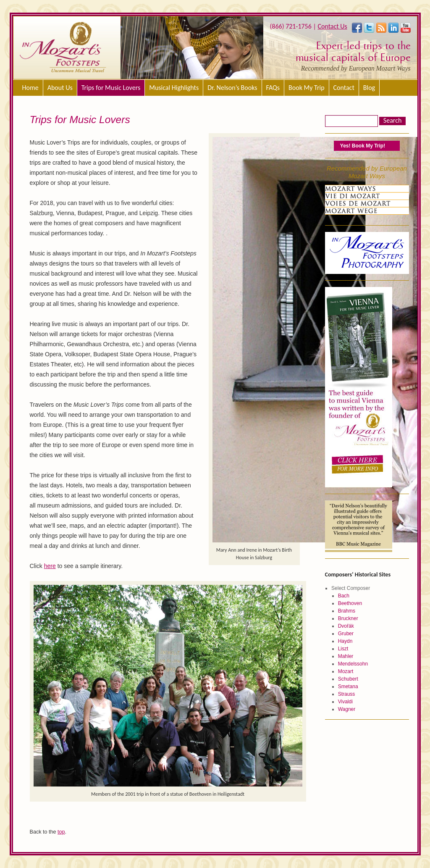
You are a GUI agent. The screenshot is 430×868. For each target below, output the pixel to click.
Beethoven (350, 603)
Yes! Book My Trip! (363, 146)
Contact (344, 88)
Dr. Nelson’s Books (232, 88)
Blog (369, 88)
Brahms (347, 611)
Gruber (346, 634)
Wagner (347, 709)
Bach (344, 596)
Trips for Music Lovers (111, 88)
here (50, 566)
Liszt (343, 649)
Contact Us (332, 26)
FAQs (273, 88)
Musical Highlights (174, 88)
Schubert (348, 679)
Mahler (346, 656)
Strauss (347, 694)
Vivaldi (345, 702)
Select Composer (351, 588)
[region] (192, 48)
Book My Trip (306, 88)
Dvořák (346, 626)
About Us (60, 88)
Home (30, 88)
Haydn (345, 641)
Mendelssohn (353, 664)
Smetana (348, 687)
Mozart (346, 671)
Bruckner (348, 618)
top (61, 832)
